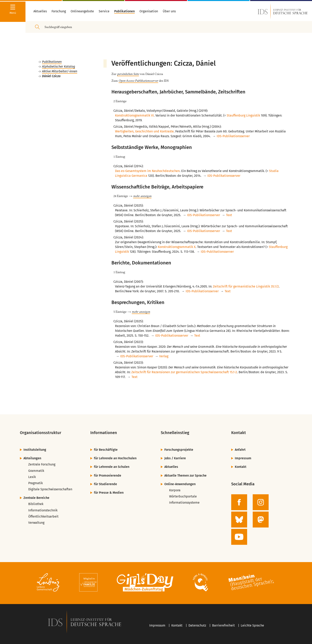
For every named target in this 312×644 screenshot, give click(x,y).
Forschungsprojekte (179, 450)
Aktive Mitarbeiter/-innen (60, 71)
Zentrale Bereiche (36, 498)
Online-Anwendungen (180, 484)
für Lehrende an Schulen (112, 467)
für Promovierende (108, 475)
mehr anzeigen (142, 196)
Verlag (164, 356)
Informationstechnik (43, 510)
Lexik (32, 477)
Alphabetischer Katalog (58, 67)
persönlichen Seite (128, 74)
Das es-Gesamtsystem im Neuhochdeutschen (147, 171)
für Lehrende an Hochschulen (115, 458)
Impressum (243, 458)
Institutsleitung (35, 450)
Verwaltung (36, 523)
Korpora (175, 490)
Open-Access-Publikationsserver (138, 81)
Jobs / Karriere (175, 458)
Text (229, 215)
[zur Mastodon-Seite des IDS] (261, 520)
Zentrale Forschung (42, 464)
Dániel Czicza (51, 76)
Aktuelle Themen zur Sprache (185, 475)
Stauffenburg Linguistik (243, 115)
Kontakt (241, 467)
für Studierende (105, 484)
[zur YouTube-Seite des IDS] (239, 537)
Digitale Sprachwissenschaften (50, 489)
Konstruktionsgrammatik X (177, 247)
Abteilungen (32, 458)
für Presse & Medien (109, 493)
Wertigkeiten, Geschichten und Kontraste (144, 131)
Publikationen (52, 62)
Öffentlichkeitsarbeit (43, 516)
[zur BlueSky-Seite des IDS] (239, 520)
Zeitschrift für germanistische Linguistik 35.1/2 (246, 286)
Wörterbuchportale (183, 496)
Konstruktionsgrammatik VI (134, 115)
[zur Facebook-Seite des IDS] (239, 502)
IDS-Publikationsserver (233, 136)
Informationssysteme (184, 503)
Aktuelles (171, 467)
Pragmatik (36, 483)
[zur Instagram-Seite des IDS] (261, 502)
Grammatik (36, 471)
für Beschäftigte (106, 450)
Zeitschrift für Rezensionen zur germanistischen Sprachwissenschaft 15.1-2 (184, 372)
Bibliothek (36, 504)
